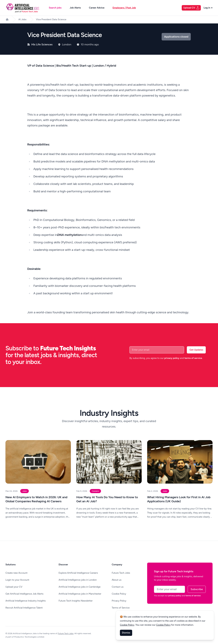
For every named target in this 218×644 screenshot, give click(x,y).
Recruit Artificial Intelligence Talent (24, 608)
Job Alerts (75, 8)
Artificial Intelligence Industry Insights (26, 601)
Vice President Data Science (51, 19)
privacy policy (172, 358)
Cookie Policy (119, 594)
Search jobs (55, 8)
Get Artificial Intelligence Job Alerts (24, 594)
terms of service (193, 358)
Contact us (118, 587)
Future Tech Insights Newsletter (76, 601)
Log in (208, 8)
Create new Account (16, 573)
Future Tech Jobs (121, 573)
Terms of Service (121, 608)
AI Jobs (22, 19)
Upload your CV (14, 587)
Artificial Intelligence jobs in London (78, 580)
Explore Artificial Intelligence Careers (78, 573)
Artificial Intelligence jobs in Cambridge (80, 587)
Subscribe (197, 589)
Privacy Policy (119, 601)
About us (117, 580)
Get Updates (196, 350)
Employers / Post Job (124, 8)
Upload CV (192, 8)
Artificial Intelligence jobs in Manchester (80, 594)
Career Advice (97, 8)
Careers (95, 491)
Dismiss (126, 633)
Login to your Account (17, 580)
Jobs (25, 491)
